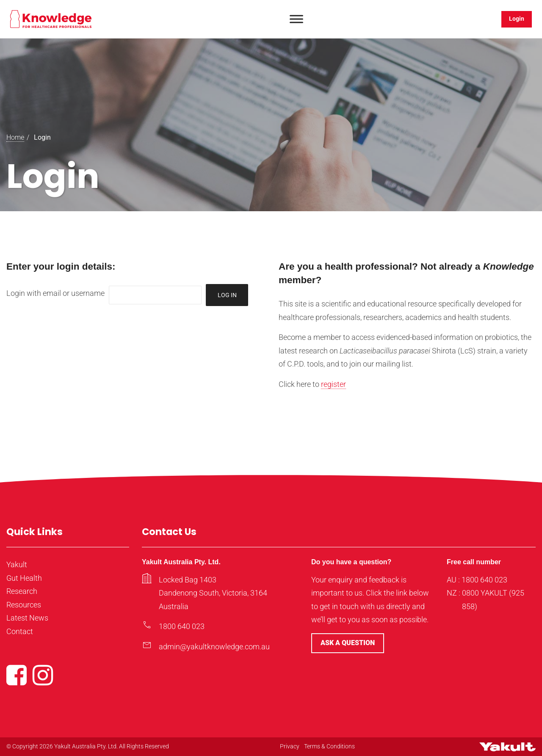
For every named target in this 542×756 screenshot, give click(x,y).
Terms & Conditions (329, 746)
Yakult (17, 564)
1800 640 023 (182, 626)
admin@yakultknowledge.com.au (214, 647)
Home (15, 137)
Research (22, 591)
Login (517, 19)
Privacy (290, 746)
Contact (20, 631)
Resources (24, 605)
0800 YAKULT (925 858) (493, 600)
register (333, 384)
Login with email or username (55, 293)
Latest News (27, 618)
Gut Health (24, 578)
